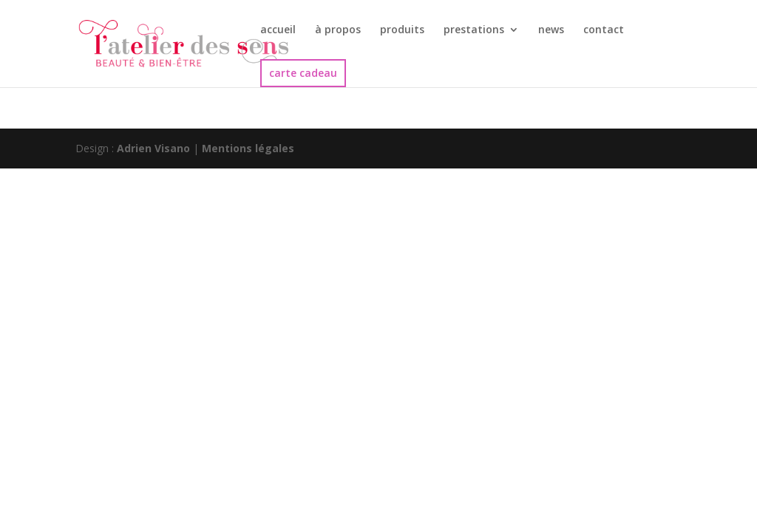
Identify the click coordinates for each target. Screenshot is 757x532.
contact (604, 30)
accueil (278, 30)
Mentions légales (248, 148)
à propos (338, 30)
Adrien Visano (153, 148)
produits (402, 30)
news (551, 30)
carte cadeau (303, 73)
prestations (474, 30)
